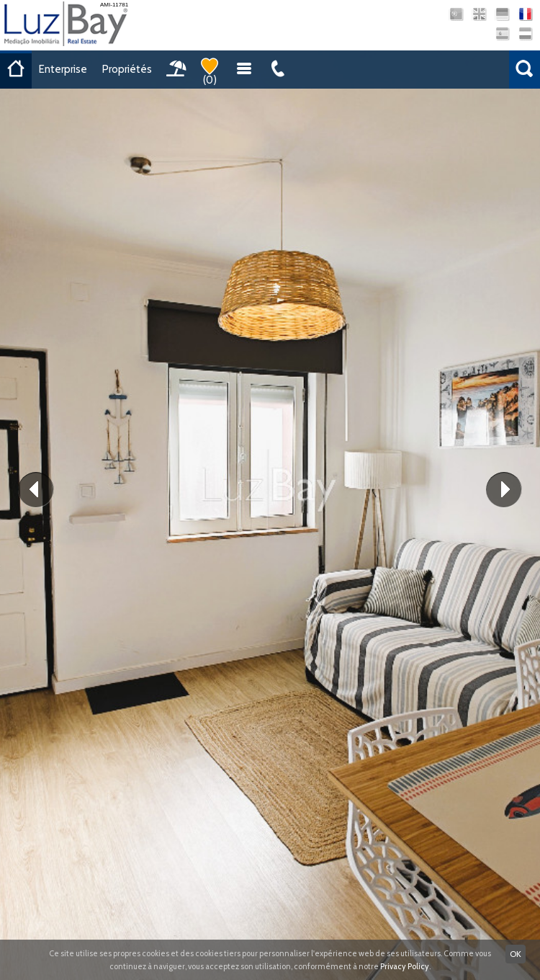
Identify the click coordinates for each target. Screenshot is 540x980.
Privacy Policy (405, 966)
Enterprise (63, 69)
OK (516, 954)
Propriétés (127, 69)
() (210, 72)
